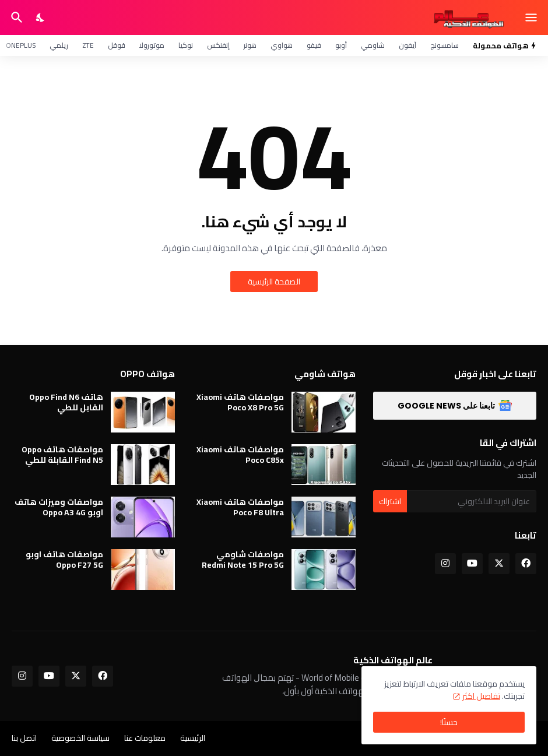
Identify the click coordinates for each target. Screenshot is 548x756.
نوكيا (186, 45)
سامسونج (445, 45)
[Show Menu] (532, 17)
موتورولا (152, 45)
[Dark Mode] (41, 17)
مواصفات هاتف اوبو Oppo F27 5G (64, 560)
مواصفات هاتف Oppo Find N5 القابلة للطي (62, 455)
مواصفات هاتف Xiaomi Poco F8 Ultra (240, 507)
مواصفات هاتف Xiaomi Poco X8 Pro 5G (240, 402)
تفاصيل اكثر (481, 696)
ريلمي (59, 45)
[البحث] (15, 17)
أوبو (341, 45)
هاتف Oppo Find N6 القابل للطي (66, 402)
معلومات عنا (145, 738)
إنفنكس (218, 45)
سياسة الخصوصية (80, 738)
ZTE (88, 45)
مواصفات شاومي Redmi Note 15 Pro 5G (243, 560)
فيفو (314, 45)
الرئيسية (193, 738)
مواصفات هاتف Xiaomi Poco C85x (240, 455)
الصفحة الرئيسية (274, 282)
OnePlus (21, 45)
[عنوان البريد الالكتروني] (472, 501)
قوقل (117, 45)
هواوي (282, 45)
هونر (250, 45)
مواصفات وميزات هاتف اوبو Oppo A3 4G (59, 507)
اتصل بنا (24, 738)
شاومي (373, 45)
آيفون (408, 45)
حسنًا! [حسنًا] (449, 722)
